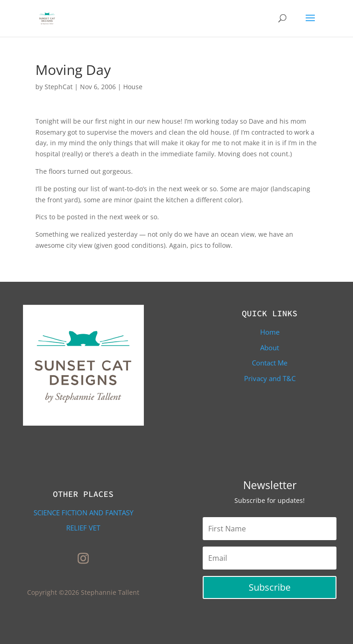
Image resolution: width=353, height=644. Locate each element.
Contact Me (270, 363)
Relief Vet (83, 528)
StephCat (59, 87)
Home (270, 332)
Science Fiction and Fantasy (83, 513)
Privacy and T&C (270, 378)
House (133, 87)
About (270, 348)
